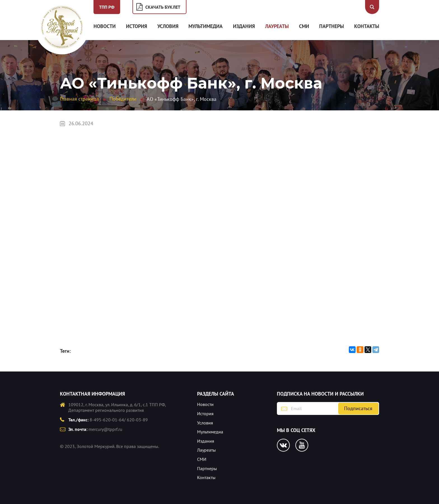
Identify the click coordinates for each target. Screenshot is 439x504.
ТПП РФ (107, 7)
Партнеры (331, 26)
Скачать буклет (163, 7)
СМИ (304, 26)
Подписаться (358, 408)
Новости (105, 26)
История (136, 26)
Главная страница (79, 99)
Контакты (367, 26)
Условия (168, 26)
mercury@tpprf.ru (105, 429)
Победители (123, 99)
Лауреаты (277, 26)
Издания (244, 26)
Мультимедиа (206, 26)
